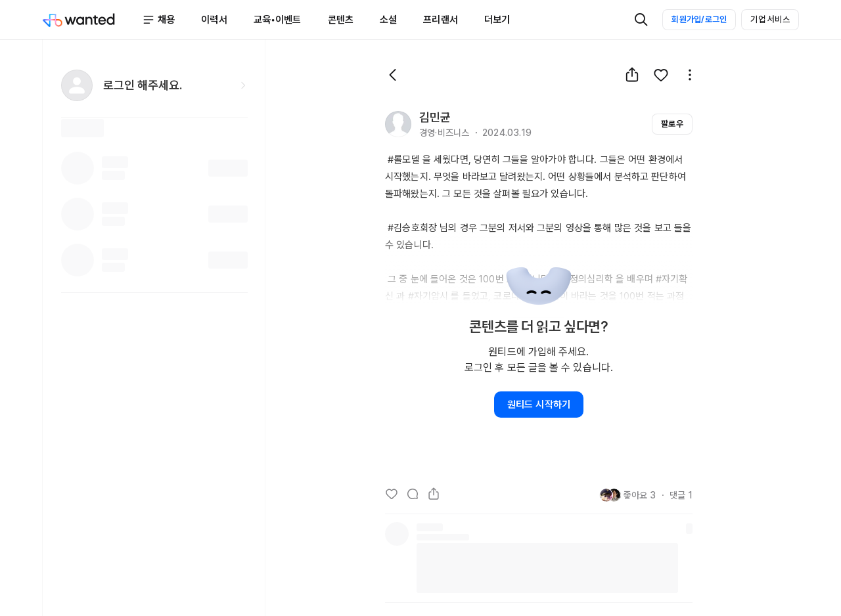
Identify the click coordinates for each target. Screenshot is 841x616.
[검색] (641, 20)
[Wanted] (92, 20)
